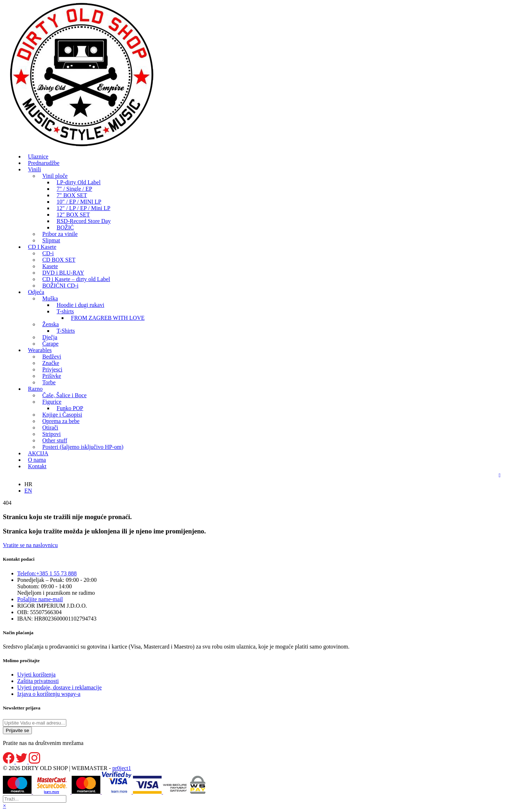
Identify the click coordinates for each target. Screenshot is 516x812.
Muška (50, 298)
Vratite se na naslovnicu (30, 545)
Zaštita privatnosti (38, 681)
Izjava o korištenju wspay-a (49, 694)
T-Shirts (66, 331)
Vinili (34, 169)
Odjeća (36, 292)
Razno (35, 389)
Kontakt (37, 466)
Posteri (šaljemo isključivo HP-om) (83, 447)
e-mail (40, 599)
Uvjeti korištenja (36, 675)
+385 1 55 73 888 (47, 573)
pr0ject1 (121, 768)
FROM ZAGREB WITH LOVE (108, 318)
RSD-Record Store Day (84, 221)
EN (28, 491)
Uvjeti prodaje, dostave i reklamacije (59, 687)
